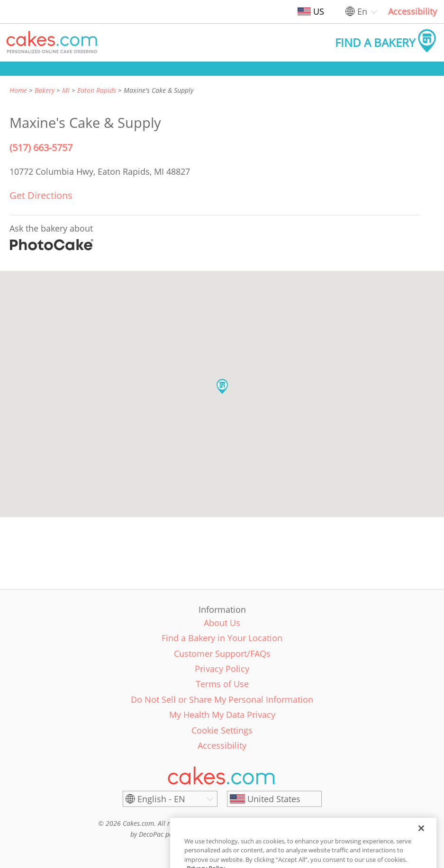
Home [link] (18, 90)
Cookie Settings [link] (222, 730)
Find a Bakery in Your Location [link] (222, 638)
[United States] (274, 799)
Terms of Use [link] (222, 684)
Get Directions (41, 195)
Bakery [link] (45, 90)
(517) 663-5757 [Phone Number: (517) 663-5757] (41, 148)
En (362, 11)
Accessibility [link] (412, 11)
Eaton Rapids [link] (97, 90)
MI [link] (66, 90)
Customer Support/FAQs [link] (222, 653)
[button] (53, 43)
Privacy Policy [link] (222, 669)
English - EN (161, 799)
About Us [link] (222, 623)
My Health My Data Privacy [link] (222, 715)
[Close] (421, 841)
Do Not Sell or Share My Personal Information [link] (222, 699)
